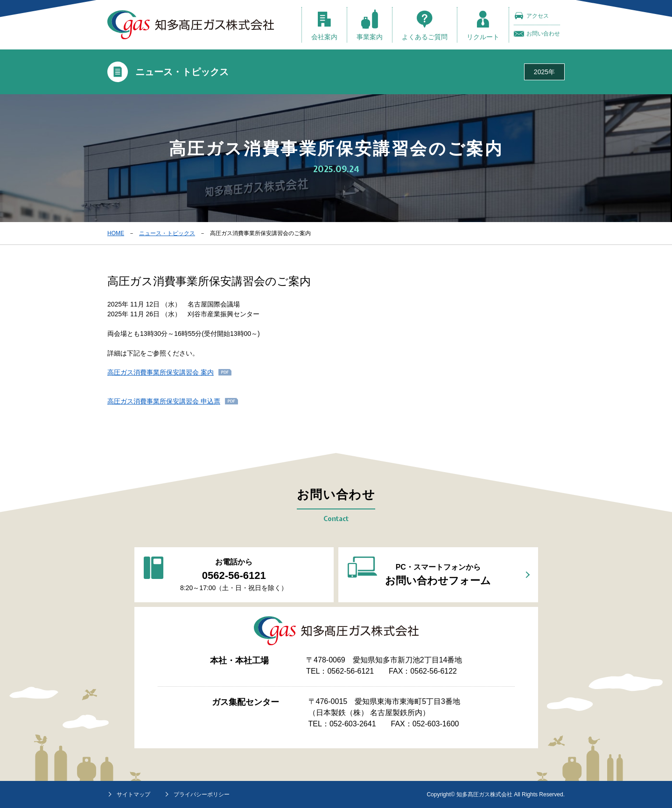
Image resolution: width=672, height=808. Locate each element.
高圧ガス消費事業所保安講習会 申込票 (164, 401)
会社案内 (324, 25)
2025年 (544, 72)
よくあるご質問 (425, 25)
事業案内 (370, 25)
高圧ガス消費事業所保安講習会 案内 (161, 372)
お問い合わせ (537, 34)
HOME (116, 233)
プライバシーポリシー (202, 794)
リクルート (483, 25)
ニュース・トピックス (167, 233)
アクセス (531, 16)
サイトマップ (133, 794)
